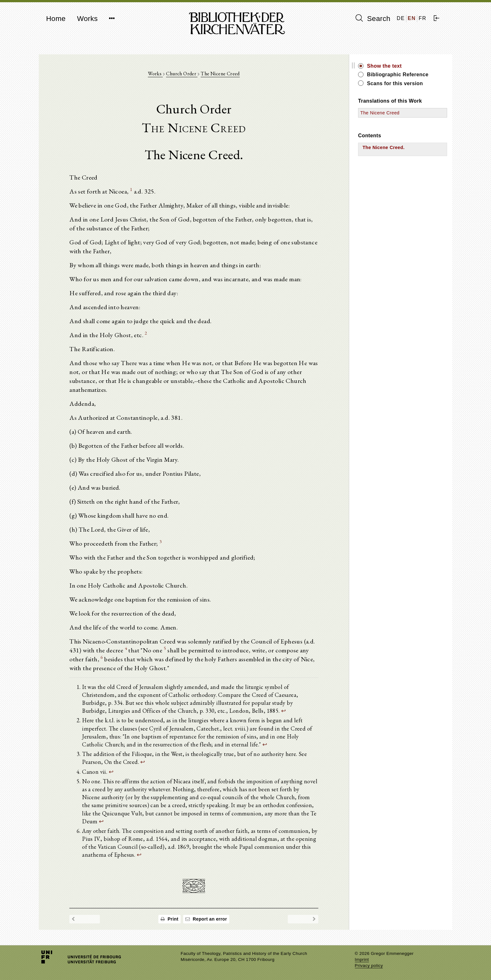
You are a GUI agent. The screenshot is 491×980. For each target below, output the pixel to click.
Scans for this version (395, 83)
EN (412, 18)
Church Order (182, 74)
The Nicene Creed (220, 74)
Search (373, 18)
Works (87, 19)
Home (56, 19)
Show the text (384, 66)
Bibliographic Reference (398, 75)
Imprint (362, 960)
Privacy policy (369, 966)
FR (422, 18)
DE (401, 18)
